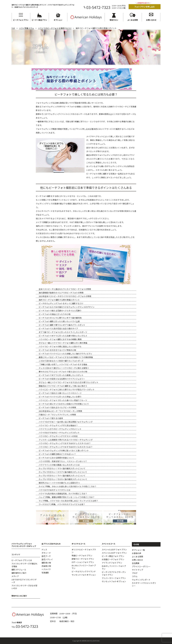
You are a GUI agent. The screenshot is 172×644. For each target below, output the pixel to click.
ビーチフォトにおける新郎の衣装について (56, 458)
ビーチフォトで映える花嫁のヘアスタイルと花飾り (60, 311)
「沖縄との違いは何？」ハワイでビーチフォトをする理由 (63, 364)
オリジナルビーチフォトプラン (84, 551)
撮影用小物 (46, 563)
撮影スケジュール (19, 570)
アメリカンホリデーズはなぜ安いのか (24, 587)
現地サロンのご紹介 (19, 596)
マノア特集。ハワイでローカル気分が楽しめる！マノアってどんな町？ (68, 501)
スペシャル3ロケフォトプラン (114, 553)
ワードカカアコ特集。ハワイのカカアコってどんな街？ (62, 504)
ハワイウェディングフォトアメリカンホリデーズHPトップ (24, 545)
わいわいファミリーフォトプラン (84, 567)
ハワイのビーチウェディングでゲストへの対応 (58, 436)
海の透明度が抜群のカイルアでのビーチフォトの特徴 (61, 293)
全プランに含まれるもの (51, 544)
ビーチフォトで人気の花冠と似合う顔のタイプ (58, 329)
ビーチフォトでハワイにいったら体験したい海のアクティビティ (66, 354)
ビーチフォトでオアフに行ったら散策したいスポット (61, 375)
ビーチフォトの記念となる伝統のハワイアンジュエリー (62, 379)
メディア (15, 576)
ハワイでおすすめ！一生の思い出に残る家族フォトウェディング (66, 422)
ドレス (44, 550)
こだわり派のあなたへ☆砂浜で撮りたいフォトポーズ (61, 361)
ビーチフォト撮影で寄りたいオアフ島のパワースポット (62, 325)
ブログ (135, 573)
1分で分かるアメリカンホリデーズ (24, 581)
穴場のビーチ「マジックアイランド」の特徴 (57, 415)
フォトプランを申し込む (145, 7)
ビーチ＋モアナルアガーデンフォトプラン (114, 573)
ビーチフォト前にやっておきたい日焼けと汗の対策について (64, 404)
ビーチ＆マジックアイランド (84, 571)
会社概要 (136, 563)
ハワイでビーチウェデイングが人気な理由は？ (58, 425)
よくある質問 (137, 557)
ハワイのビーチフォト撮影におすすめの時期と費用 (60, 339)
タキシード (46, 553)
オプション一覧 (138, 550)
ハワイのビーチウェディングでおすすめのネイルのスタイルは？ (66, 447)
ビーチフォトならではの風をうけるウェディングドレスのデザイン (67, 307)
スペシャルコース (109, 544)
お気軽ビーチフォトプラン (113, 559)
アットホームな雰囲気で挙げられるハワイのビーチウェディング (66, 440)
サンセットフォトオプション (84, 575)
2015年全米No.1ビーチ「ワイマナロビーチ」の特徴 (60, 411)
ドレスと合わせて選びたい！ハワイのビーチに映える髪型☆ (64, 368)
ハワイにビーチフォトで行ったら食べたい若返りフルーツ (63, 400)
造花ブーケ (46, 556)
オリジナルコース (78, 544)
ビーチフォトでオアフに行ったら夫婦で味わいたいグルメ (63, 336)
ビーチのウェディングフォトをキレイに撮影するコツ (61, 303)
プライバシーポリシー (141, 566)
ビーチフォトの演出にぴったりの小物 (55, 314)
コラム (135, 576)
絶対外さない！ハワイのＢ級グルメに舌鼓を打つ (59, 483)
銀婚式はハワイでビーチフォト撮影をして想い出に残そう (63, 386)
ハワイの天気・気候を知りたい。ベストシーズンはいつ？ (63, 461)
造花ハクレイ (47, 559)
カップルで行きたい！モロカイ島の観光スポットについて (63, 479)
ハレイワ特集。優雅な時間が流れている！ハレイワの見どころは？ (67, 497)
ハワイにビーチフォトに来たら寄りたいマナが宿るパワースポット (67, 390)
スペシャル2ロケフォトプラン (114, 550)
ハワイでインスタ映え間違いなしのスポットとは (59, 465)
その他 (136, 544)
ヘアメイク (46, 569)
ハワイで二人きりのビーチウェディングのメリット (60, 429)
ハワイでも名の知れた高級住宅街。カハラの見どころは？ (63, 494)
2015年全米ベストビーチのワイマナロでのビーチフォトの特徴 (65, 296)
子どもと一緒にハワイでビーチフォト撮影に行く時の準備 (63, 343)
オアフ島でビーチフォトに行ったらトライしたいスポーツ (63, 332)
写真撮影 (45, 573)
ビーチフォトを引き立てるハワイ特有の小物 (57, 350)
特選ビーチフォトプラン (82, 556)
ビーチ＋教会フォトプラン (113, 556)
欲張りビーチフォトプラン (83, 559)
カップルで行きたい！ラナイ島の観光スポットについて (62, 476)
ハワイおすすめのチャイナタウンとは (55, 490)
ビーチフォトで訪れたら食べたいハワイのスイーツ (60, 393)
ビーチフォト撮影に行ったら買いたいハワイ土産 (59, 321)
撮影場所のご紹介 (19, 573)
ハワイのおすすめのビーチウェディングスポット (59, 433)
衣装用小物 (46, 566)
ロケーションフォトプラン (83, 562)
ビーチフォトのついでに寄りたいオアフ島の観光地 (60, 318)
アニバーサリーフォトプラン (114, 578)
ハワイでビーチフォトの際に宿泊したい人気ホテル (60, 346)
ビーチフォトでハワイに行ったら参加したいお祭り (60, 397)
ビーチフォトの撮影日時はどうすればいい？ (57, 454)
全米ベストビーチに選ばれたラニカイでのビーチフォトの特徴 (65, 289)
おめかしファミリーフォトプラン (114, 567)
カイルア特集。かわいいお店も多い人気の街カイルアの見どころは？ (68, 486)
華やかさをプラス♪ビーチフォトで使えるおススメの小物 (63, 372)
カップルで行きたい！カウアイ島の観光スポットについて (63, 472)
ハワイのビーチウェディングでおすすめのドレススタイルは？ (65, 443)
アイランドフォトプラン (112, 563)
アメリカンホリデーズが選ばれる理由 (24, 565)
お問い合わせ (137, 560)
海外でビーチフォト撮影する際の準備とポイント (59, 300)
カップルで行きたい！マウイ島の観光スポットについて (62, 468)
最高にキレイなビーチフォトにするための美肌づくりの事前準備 (66, 357)
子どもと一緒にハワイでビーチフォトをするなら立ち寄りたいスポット (69, 382)
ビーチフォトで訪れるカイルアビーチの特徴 (57, 407)
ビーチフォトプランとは (22, 560)
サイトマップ (137, 570)
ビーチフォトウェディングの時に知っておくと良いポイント (64, 450)
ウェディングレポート (141, 580)
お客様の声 (137, 553)
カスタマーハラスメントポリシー (144, 584)
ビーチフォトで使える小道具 (51, 418)
